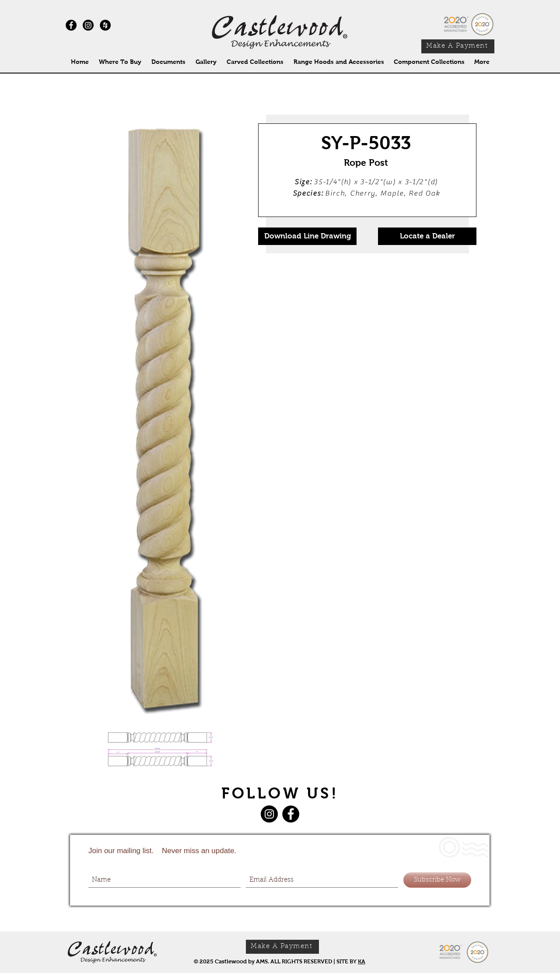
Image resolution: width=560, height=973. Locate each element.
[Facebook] (291, 814)
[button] (255, 62)
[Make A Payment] (458, 46)
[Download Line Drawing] (307, 236)
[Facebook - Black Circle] (71, 25)
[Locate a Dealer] (427, 236)
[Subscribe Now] (437, 880)
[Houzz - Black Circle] (105, 25)
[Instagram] (88, 25)
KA (362, 961)
